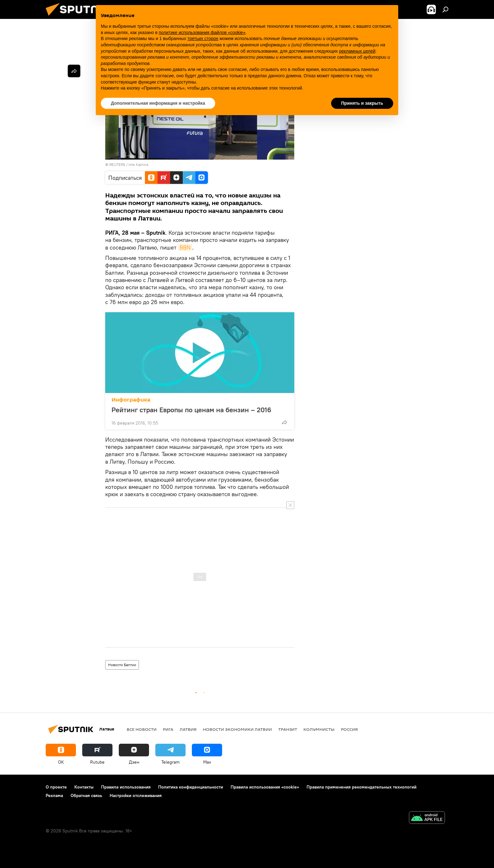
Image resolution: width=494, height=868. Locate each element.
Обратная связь (86, 795)
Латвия (188, 729)
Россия (349, 729)
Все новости (142, 729)
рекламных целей (357, 51)
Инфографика (131, 400)
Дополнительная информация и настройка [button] (158, 103)
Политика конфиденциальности (191, 787)
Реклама (54, 795)
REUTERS (117, 164)
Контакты (84, 787)
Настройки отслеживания (136, 795)
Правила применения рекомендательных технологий (362, 787)
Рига (168, 729)
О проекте (56, 787)
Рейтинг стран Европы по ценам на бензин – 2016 (198, 410)
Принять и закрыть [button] (362, 103)
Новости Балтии (122, 665)
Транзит (288, 729)
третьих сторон (203, 38)
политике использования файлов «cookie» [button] (202, 32)
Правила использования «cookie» (265, 787)
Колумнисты (319, 729)
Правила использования (126, 787)
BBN (185, 247)
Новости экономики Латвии (237, 729)
